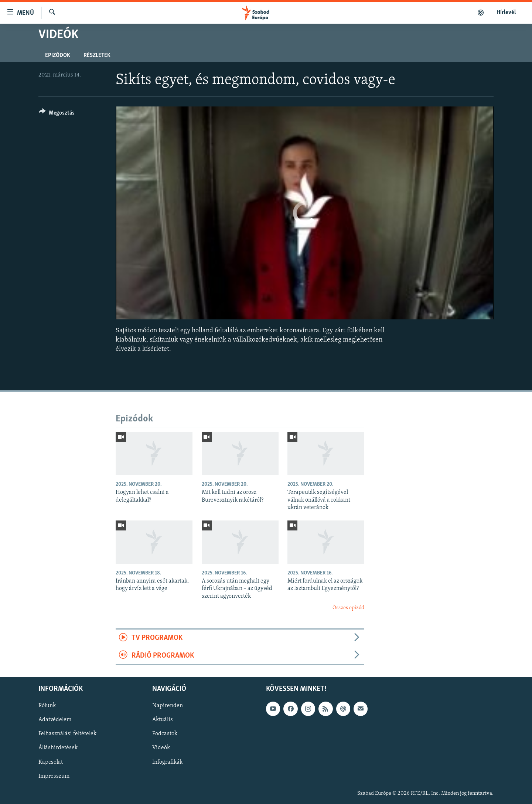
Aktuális (163, 720)
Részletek (97, 55)
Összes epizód (348, 608)
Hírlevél (506, 13)
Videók (161, 748)
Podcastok (165, 734)
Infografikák (167, 762)
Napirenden (168, 706)
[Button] (57, 114)
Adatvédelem (55, 720)
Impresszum (54, 776)
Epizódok (58, 55)
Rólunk (47, 706)
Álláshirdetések (58, 748)
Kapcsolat (51, 762)
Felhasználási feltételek (67, 734)
